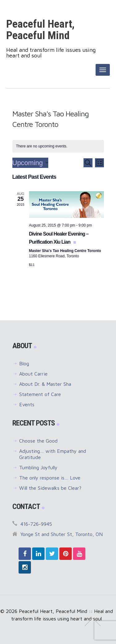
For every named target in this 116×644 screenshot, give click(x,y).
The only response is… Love (50, 478)
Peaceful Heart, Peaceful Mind (40, 30)
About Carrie (33, 374)
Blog (24, 363)
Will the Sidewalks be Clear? (50, 488)
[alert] (58, 146)
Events (27, 404)
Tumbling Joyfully (38, 467)
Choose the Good (38, 441)
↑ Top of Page (93, 622)
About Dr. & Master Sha (45, 384)
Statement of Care (40, 394)
